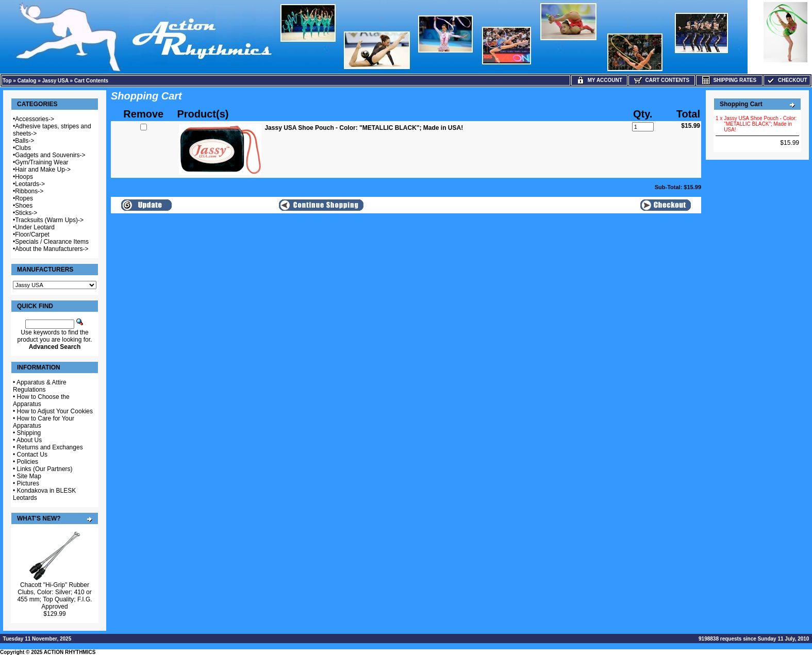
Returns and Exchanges (50, 447)
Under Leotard (35, 227)
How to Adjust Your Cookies (55, 411)
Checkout (787, 80)
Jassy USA (55, 81)
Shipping (29, 433)
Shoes (24, 206)
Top (7, 81)
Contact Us (32, 455)
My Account (599, 80)
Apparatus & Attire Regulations (40, 386)
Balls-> (24, 141)
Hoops (24, 177)
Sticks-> (26, 213)
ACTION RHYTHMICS (70, 652)
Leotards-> (30, 184)
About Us (29, 440)
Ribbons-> (29, 191)
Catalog (27, 81)
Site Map (29, 476)
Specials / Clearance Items (52, 242)
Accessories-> (35, 119)
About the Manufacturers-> (52, 249)
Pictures (28, 483)
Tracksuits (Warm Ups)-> (49, 220)
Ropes (24, 198)
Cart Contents (91, 81)
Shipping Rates (729, 80)
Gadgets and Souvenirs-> (50, 155)
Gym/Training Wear (42, 162)
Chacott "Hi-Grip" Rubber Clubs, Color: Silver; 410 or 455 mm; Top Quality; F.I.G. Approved (54, 596)
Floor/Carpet (32, 234)
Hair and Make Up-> (43, 170)
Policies (28, 462)
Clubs (23, 148)
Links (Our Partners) (45, 469)
